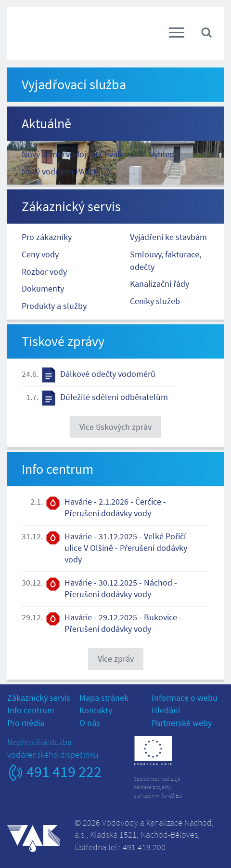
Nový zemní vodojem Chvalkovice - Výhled (98, 154)
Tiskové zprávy (63, 341)
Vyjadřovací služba (74, 84)
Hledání (166, 710)
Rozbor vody (44, 272)
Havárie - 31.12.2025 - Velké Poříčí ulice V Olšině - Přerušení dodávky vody (126, 548)
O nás (90, 723)
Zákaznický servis (71, 206)
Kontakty (96, 710)
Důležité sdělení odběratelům (114, 397)
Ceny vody (40, 254)
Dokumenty (43, 288)
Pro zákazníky (47, 237)
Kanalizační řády (160, 284)
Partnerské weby (182, 723)
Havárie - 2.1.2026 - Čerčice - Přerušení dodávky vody (115, 507)
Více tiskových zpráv (115, 427)
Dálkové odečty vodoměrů (108, 374)
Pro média (26, 723)
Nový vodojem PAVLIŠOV (66, 171)
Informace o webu (185, 698)
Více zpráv (116, 659)
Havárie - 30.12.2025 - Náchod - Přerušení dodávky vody (121, 588)
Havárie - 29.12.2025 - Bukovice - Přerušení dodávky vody (123, 623)
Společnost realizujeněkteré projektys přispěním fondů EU (158, 787)
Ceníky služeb (155, 301)
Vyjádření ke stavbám (168, 237)
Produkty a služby (54, 306)
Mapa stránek (104, 698)
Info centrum (58, 469)
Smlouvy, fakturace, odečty (166, 260)
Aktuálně (46, 123)
